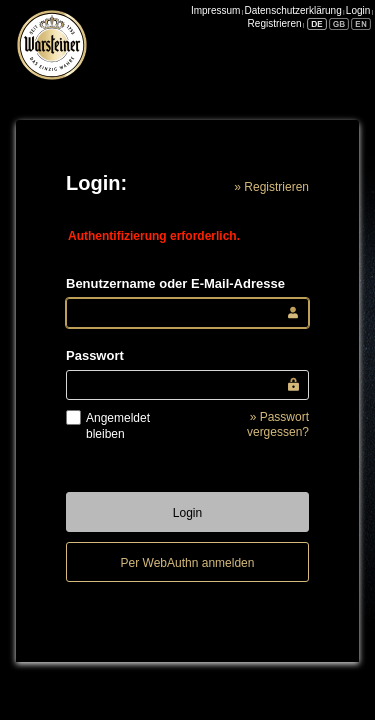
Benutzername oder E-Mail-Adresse (175, 283)
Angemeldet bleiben (118, 426)
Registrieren (275, 23)
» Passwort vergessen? (278, 425)
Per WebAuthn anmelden (188, 563)
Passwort (95, 355)
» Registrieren (271, 187)
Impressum (215, 10)
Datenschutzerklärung (292, 10)
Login (358, 10)
